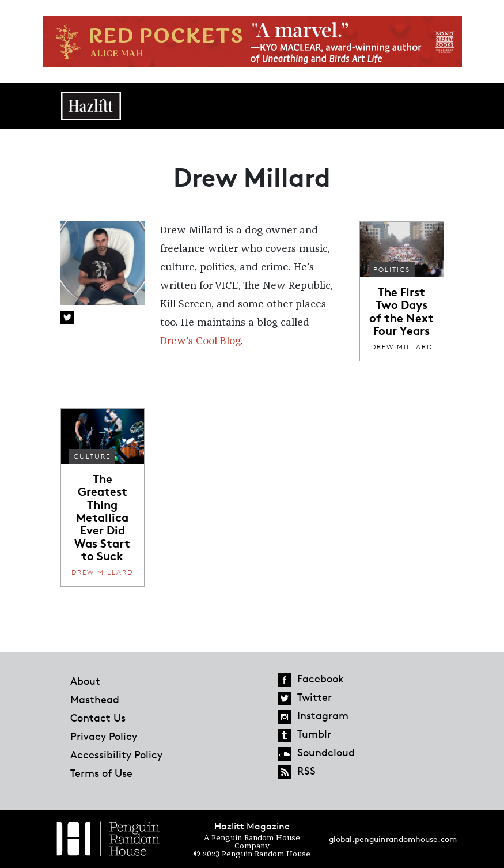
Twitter (67, 318)
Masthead (95, 699)
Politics (392, 269)
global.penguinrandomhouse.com (393, 839)
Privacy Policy (104, 736)
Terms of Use (101, 773)
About (85, 681)
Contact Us (98, 718)
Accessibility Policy (116, 754)
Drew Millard (402, 347)
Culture (92, 456)
